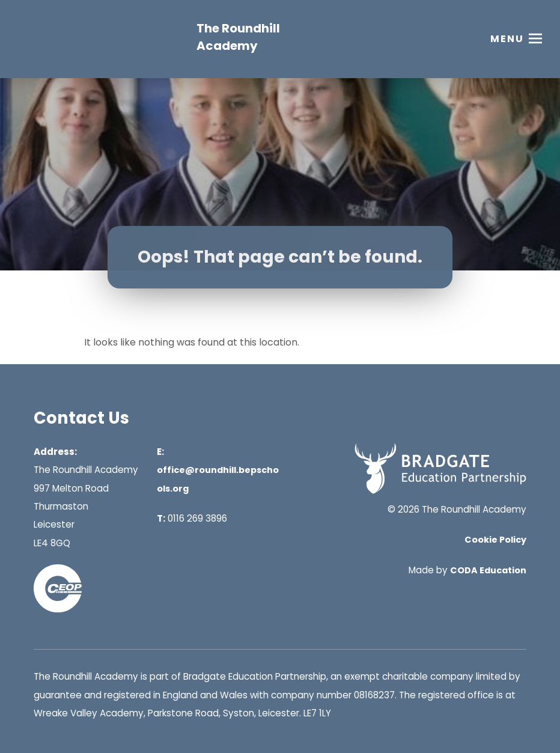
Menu (507, 39)
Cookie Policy (495, 540)
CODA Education (488, 570)
